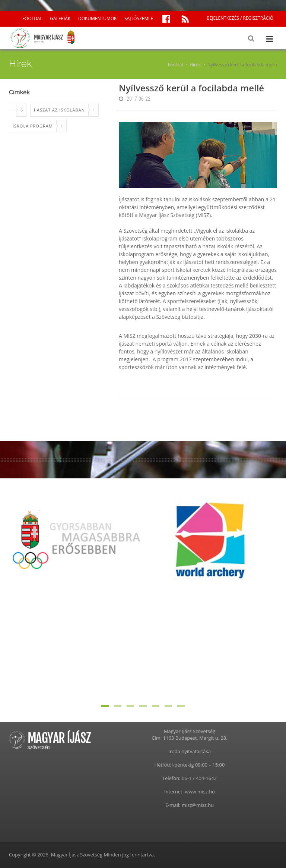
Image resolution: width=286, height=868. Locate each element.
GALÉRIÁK (60, 18)
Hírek (195, 65)
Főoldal (176, 65)
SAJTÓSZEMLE (139, 18)
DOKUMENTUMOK (97, 18)
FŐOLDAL (32, 18)
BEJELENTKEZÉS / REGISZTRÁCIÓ (240, 18)
